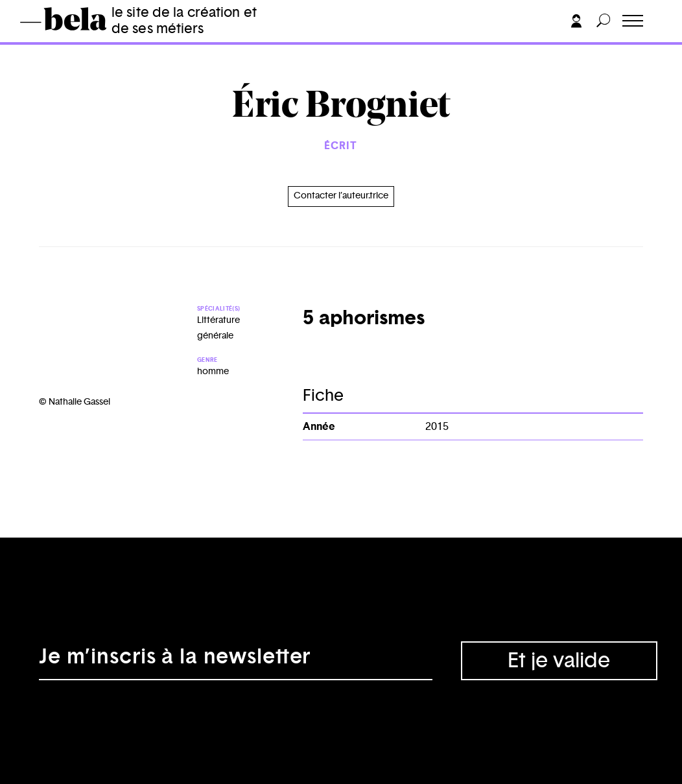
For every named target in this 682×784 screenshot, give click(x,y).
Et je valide (559, 661)
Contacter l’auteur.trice (341, 196)
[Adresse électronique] (236, 661)
